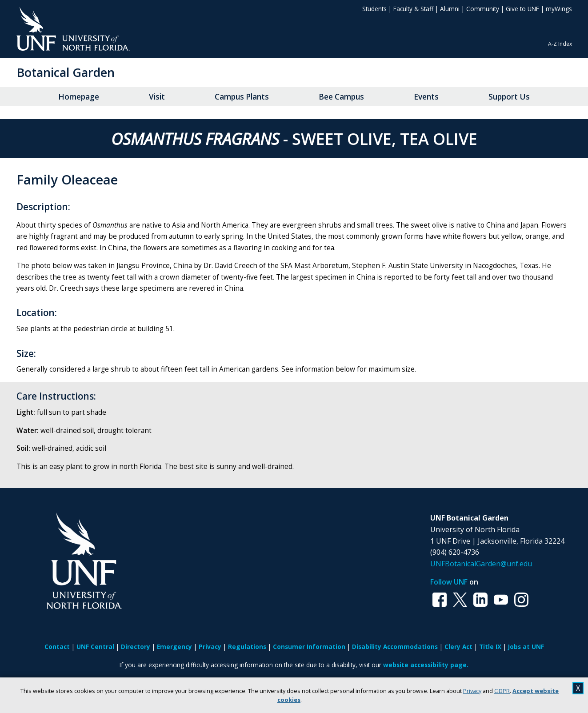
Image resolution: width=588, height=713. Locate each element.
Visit (157, 97)
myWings (559, 9)
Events (426, 97)
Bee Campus (341, 97)
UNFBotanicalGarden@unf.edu (481, 564)
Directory (136, 647)
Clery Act (458, 647)
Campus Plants (242, 97)
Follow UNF (449, 582)
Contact (57, 647)
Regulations (247, 647)
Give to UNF (522, 9)
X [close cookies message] (578, 688)
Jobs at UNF (526, 647)
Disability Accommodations (395, 647)
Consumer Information (309, 647)
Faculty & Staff (413, 9)
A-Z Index (560, 44)
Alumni (450, 9)
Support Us (509, 97)
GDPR (502, 691)
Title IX (490, 647)
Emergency (174, 647)
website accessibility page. (426, 665)
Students (374, 9)
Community (483, 9)
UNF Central (95, 647)
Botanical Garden (66, 72)
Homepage (79, 97)
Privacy (472, 691)
